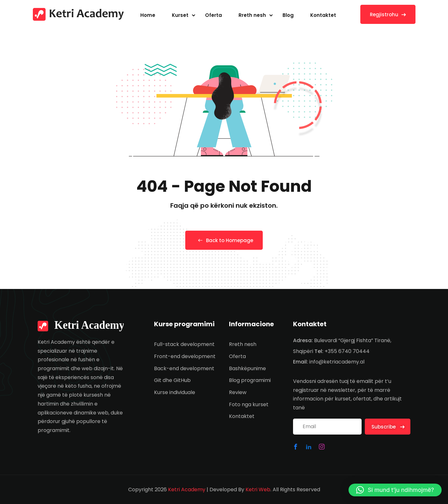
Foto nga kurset (249, 404)
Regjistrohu (388, 14)
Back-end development (184, 368)
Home (148, 15)
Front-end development (185, 356)
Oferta (213, 15)
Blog (288, 15)
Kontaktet (323, 15)
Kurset (180, 15)
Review (238, 392)
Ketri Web (258, 490)
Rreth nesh (252, 15)
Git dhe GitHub (172, 380)
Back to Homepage (224, 240)
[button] (395, 490)
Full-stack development (184, 344)
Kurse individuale (175, 392)
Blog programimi (250, 380)
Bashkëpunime (247, 368)
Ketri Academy (187, 490)
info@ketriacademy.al (337, 362)
